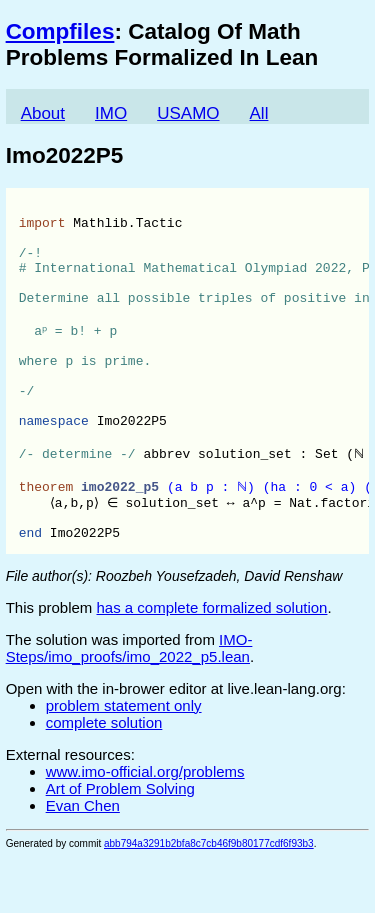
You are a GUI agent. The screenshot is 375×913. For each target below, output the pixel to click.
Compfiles (60, 31)
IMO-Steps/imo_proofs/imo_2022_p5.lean (129, 704)
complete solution (104, 778)
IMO (111, 113)
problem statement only (124, 761)
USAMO (188, 113)
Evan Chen (83, 861)
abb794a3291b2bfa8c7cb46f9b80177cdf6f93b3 (209, 899)
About (43, 113)
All (259, 113)
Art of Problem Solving (120, 844)
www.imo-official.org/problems (145, 827)
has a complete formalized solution (212, 663)
